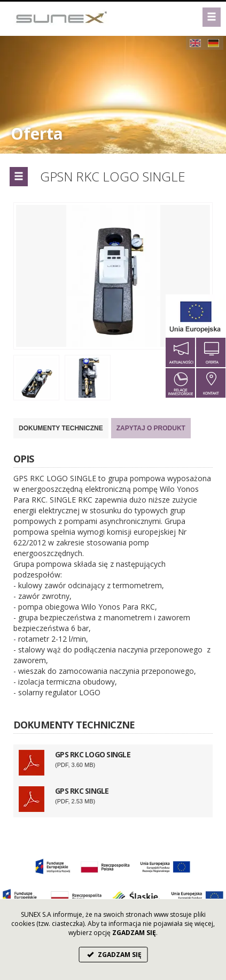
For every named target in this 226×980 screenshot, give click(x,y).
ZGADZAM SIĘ (113, 955)
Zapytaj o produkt (151, 428)
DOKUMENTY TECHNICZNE (61, 428)
